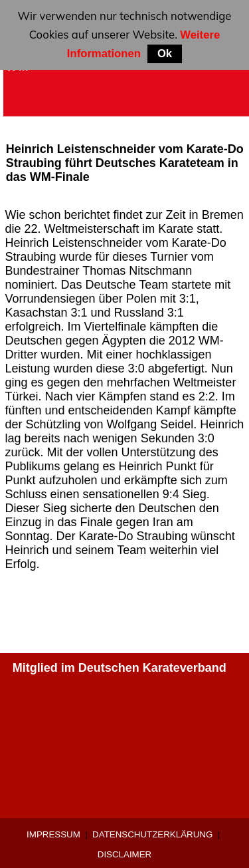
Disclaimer (124, 854)
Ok (165, 54)
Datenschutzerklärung (152, 834)
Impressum (53, 834)
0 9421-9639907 (56, 722)
